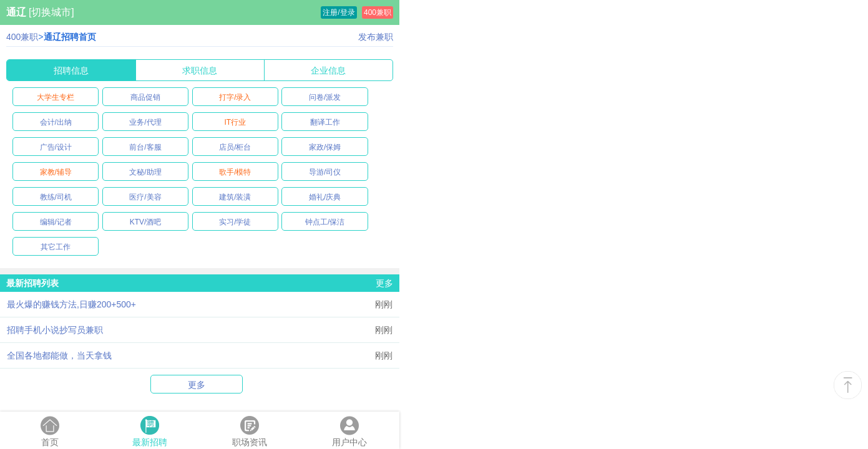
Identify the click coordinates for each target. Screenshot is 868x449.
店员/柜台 (235, 147)
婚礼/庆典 (325, 197)
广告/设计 (56, 147)
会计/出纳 (56, 122)
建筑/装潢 (235, 197)
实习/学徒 (235, 222)
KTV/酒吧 (146, 222)
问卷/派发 (325, 97)
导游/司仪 (325, 172)
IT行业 (235, 122)
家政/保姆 (325, 147)
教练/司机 (56, 197)
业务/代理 (145, 122)
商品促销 (145, 97)
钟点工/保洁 (325, 222)
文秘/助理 (145, 172)
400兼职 (378, 12)
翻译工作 (325, 122)
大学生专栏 (56, 97)
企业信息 (328, 70)
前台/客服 (145, 147)
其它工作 (56, 247)
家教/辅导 (56, 172)
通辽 (16, 12)
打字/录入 (235, 97)
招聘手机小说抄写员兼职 (55, 330)
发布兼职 (376, 37)
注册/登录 (339, 12)
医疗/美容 (145, 197)
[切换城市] (51, 12)
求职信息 (200, 70)
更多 (384, 283)
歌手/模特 (235, 172)
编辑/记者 (56, 222)
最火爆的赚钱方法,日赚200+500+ (71, 304)
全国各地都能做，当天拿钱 (59, 355)
